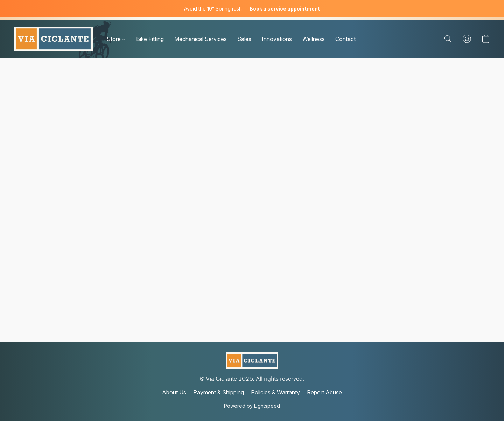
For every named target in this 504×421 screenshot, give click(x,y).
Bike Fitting (150, 39)
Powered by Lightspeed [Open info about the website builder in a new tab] (252, 406)
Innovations (277, 39)
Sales (244, 39)
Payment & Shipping (219, 392)
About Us (174, 392)
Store (116, 39)
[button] (53, 39)
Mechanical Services (201, 39)
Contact (345, 39)
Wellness (314, 39)
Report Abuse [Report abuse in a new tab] (324, 392)
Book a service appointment (285, 9)
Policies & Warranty (275, 392)
